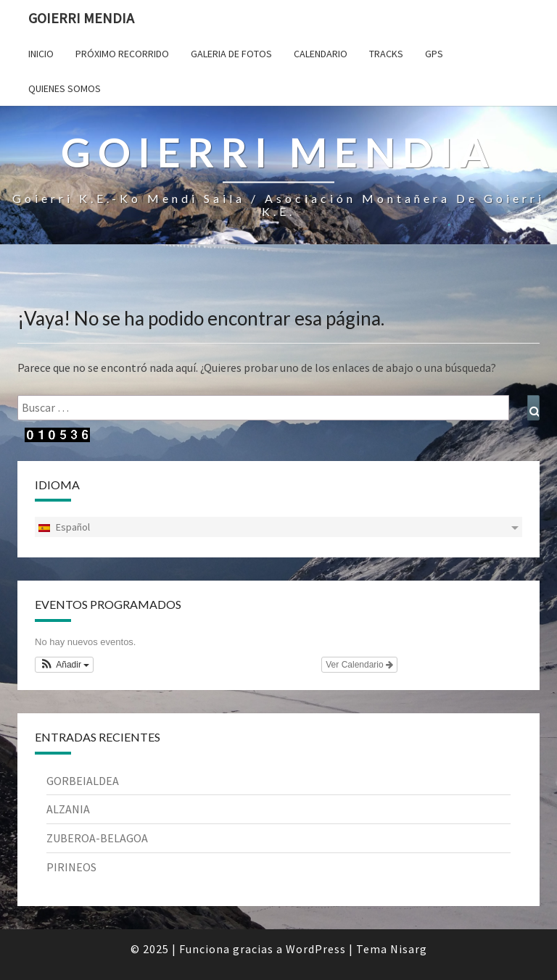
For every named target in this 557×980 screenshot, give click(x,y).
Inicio (41, 54)
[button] (64, 665)
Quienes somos (65, 88)
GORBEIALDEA (83, 781)
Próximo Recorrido (122, 54)
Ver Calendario (359, 665)
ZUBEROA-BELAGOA (97, 838)
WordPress (316, 949)
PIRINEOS (71, 867)
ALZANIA (68, 809)
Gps (434, 54)
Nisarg (409, 949)
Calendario (321, 54)
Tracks (386, 54)
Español (63, 527)
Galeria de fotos (231, 54)
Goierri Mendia (81, 18)
